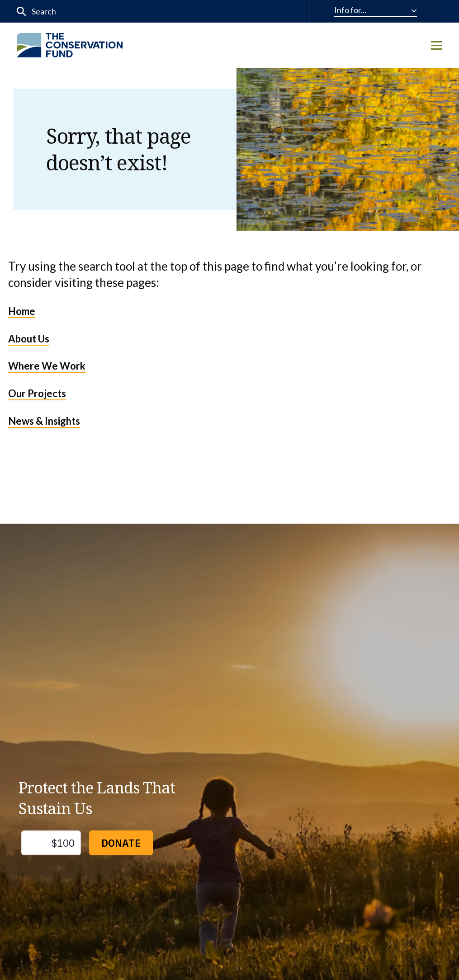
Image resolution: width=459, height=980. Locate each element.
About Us (29, 339)
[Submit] (21, 12)
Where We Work (47, 366)
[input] (122, 11)
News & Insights (44, 421)
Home (22, 311)
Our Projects (37, 393)
